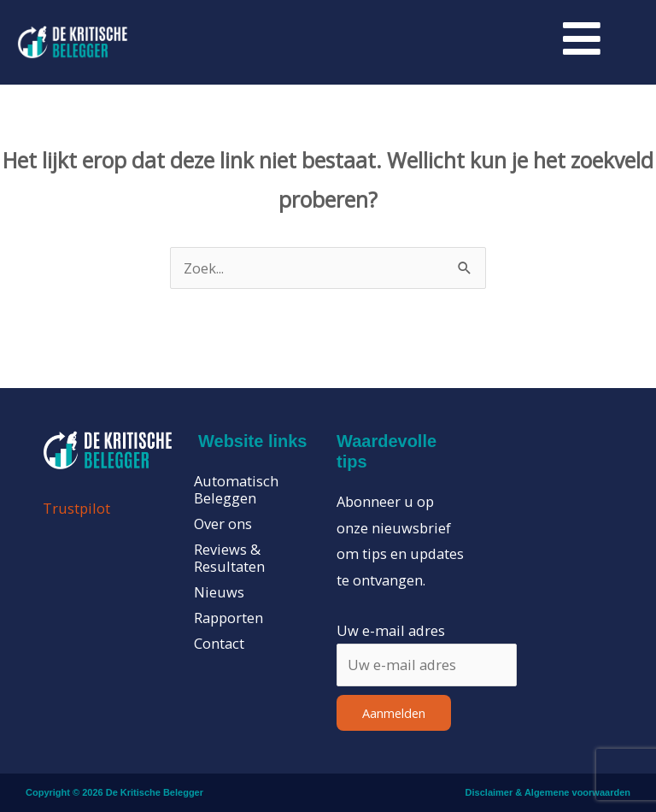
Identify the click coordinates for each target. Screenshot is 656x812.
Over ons (223, 524)
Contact (219, 644)
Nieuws (219, 592)
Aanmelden (394, 713)
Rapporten (228, 618)
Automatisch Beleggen (236, 490)
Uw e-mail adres (391, 630)
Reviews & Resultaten (229, 558)
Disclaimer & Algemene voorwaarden (548, 792)
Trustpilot (76, 508)
